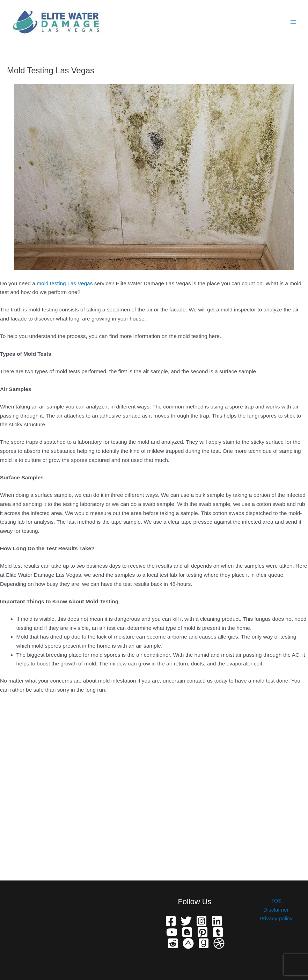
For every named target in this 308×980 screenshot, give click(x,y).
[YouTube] (172, 932)
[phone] (188, 943)
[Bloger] (187, 932)
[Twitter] (186, 921)
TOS (276, 901)
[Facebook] (171, 921)
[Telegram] (218, 932)
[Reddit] (173, 943)
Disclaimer (276, 910)
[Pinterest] (203, 932)
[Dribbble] (219, 943)
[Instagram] (201, 921)
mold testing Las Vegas (65, 283)
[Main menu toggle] (294, 22)
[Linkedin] (217, 921)
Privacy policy (276, 918)
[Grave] (204, 943)
